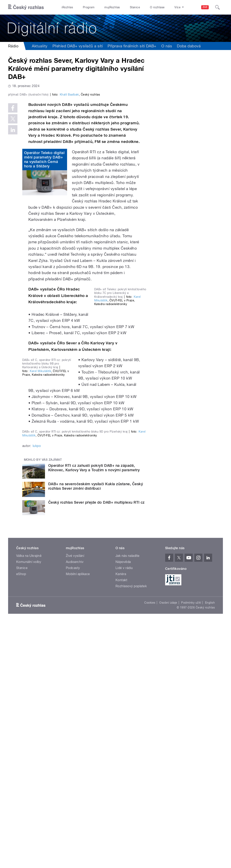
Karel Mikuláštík (40, 519)
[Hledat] (217, 7)
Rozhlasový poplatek (131, 831)
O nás (167, 46)
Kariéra (121, 819)
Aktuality (40, 46)
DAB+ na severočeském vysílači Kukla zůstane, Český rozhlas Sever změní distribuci (96, 731)
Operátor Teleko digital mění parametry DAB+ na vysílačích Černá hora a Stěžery (44, 237)
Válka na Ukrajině (29, 800)
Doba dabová (189, 46)
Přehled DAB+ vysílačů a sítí (78, 46)
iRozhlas (67, 7)
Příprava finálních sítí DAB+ (132, 46)
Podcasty (73, 813)
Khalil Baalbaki (69, 172)
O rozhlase (157, 7)
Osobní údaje (168, 847)
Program (89, 7)
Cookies (150, 847)
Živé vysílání (75, 800)
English (210, 847)
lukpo (37, 691)
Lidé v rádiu (124, 813)
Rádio (13, 46)
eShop (21, 819)
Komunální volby (29, 807)
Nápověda (123, 807)
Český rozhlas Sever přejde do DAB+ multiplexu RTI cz (96, 747)
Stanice (135, 7)
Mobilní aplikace (78, 819)
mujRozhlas (112, 7)
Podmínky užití (191, 847)
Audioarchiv (75, 807)
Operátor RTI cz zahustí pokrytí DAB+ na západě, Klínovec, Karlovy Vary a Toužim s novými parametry (94, 712)
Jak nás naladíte (128, 800)
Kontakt (121, 825)
